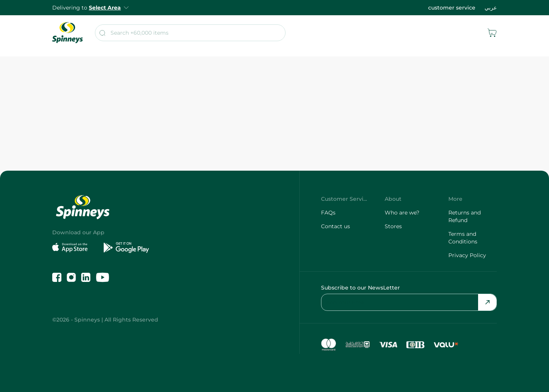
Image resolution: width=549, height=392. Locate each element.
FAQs (328, 213)
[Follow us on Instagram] (71, 277)
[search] (190, 33)
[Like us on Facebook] (57, 277)
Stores (393, 226)
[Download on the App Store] (75, 248)
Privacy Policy (467, 255)
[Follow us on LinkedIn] (86, 277)
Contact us (335, 226)
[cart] (492, 33)
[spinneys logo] (67, 33)
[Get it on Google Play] (126, 248)
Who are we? (402, 213)
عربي (491, 8)
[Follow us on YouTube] (103, 277)
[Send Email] (487, 302)
